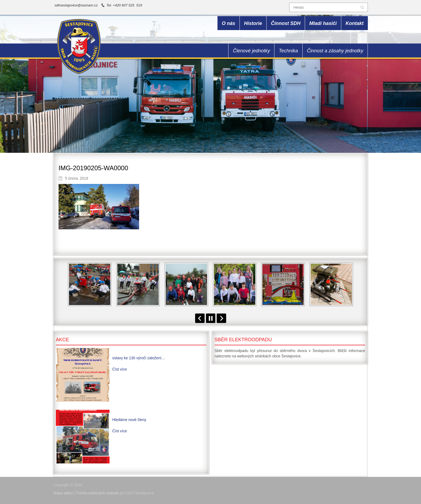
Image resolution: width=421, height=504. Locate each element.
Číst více (119, 369)
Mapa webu (63, 493)
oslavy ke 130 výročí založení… (139, 358)
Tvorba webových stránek (97, 493)
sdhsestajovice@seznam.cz (76, 5)
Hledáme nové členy (129, 420)
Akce (62, 340)
